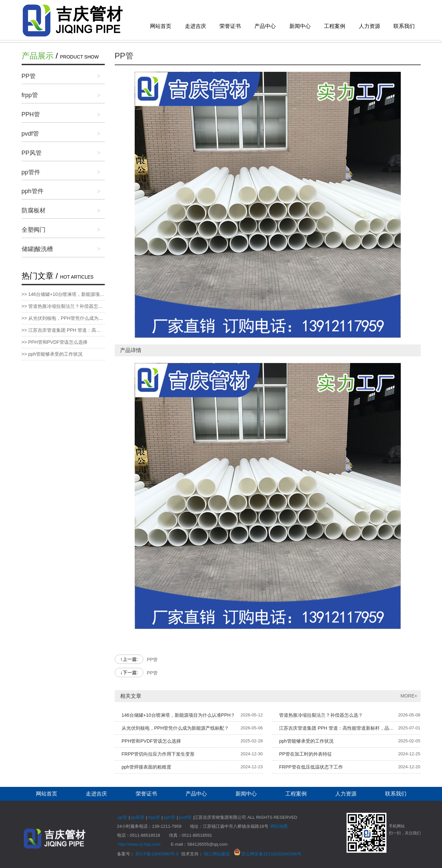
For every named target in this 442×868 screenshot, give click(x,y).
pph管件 (33, 191)
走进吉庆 (196, 26)
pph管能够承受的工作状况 (306, 741)
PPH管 (31, 114)
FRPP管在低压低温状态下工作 (311, 767)
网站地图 (279, 826)
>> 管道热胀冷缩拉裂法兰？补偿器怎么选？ (63, 306)
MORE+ (409, 696)
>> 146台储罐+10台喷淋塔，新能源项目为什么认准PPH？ (63, 294)
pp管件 (31, 172)
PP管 (29, 76)
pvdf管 (30, 134)
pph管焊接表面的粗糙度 (147, 767)
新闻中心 (300, 26)
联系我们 (404, 26)
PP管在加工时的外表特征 (305, 754)
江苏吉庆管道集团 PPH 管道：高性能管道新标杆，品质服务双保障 (339, 728)
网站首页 (161, 26)
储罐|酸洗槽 (37, 249)
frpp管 (30, 95)
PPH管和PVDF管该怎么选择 (151, 741)
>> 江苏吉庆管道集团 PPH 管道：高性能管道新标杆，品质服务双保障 (63, 330)
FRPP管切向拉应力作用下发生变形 (158, 754)
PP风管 (32, 153)
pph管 (169, 817)
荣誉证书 (230, 26)
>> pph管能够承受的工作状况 (52, 354)
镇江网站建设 (217, 854)
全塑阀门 (34, 230)
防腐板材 (34, 210)
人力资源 (369, 26)
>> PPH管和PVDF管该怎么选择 (55, 342)
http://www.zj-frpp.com (139, 844)
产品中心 (265, 26)
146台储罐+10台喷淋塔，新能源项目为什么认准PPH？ (179, 715)
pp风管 (137, 817)
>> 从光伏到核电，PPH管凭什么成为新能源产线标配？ (63, 318)
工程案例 (335, 26)
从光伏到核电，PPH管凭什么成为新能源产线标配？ (175, 728)
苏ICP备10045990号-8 (157, 854)
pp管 (123, 817)
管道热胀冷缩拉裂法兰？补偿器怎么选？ (321, 715)
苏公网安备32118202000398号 (268, 854)
